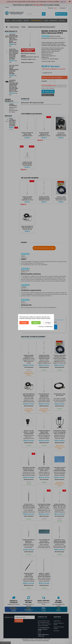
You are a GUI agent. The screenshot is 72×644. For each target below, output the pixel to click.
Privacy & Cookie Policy (46, 327)
